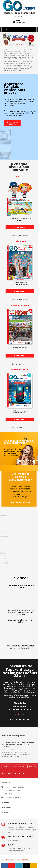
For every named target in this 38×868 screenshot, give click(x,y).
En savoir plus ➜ (27, 461)
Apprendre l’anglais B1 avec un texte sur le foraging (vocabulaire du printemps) (18, 744)
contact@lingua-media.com (13, 797)
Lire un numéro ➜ (20, 235)
